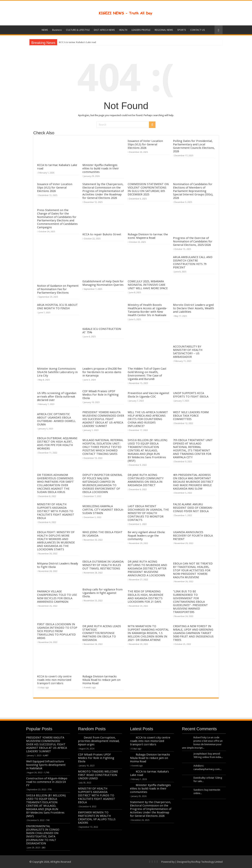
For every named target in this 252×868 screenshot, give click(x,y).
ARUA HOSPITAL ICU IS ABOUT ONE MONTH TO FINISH (57, 307)
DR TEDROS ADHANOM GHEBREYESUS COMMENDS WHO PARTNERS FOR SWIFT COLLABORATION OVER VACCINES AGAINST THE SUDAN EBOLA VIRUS (55, 483)
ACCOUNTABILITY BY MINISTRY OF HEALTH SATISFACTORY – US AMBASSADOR (188, 352)
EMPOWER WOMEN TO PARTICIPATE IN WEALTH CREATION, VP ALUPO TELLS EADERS (97, 818)
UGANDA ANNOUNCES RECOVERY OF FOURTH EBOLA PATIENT (193, 536)
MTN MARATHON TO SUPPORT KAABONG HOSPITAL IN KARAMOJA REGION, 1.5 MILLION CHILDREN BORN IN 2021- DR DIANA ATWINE (148, 633)
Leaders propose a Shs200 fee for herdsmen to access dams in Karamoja (102, 372)
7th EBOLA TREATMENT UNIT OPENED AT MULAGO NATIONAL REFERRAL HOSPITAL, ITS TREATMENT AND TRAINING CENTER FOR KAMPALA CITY (193, 449)
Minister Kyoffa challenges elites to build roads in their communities (101, 168)
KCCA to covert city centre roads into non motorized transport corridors (54, 680)
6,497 (46, 755)
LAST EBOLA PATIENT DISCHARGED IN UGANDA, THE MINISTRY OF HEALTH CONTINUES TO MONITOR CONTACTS (148, 513)
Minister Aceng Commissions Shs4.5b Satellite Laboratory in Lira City (57, 372)
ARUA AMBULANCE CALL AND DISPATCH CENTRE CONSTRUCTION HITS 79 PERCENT (193, 262)
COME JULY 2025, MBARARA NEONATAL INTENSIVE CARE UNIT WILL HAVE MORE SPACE (148, 285)
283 (44, 848)
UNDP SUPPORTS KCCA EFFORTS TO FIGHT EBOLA (191, 395)
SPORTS (182, 30)
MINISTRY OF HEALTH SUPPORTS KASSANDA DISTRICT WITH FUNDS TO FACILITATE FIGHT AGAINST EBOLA (56, 511)
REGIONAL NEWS (164, 30)
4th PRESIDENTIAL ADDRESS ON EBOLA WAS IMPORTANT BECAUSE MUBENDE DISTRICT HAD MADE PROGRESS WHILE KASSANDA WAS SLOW (193, 482)
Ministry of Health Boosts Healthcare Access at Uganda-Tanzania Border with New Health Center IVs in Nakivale (147, 310)
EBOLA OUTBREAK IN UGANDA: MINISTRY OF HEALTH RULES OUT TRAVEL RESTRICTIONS (103, 565)
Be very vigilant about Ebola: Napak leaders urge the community (146, 536)
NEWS (45, 30)
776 (50, 789)
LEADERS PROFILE (141, 30)
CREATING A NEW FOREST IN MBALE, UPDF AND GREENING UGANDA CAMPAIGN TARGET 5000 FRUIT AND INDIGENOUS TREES (193, 633)
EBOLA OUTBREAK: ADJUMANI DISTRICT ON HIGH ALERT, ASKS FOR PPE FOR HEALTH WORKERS (57, 443)
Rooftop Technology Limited (207, 862)
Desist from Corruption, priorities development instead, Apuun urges (99, 741)
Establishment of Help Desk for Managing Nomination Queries (103, 283)
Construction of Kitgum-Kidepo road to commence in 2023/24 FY (47, 782)
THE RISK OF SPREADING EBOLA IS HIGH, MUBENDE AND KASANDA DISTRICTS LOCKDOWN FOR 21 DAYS (146, 597)
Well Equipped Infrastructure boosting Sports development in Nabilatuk (46, 765)
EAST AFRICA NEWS (104, 30)
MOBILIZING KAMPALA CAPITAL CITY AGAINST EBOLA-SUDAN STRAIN (103, 510)
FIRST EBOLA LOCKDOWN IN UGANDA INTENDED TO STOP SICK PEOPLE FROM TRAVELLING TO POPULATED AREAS (57, 631)
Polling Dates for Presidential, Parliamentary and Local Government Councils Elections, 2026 (194, 146)
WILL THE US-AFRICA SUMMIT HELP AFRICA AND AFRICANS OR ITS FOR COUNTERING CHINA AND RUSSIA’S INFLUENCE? (148, 419)
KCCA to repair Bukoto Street (102, 234)
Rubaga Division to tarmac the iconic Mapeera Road (148, 236)
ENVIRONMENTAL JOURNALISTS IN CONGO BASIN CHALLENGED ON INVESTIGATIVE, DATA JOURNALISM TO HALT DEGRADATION (43, 835)
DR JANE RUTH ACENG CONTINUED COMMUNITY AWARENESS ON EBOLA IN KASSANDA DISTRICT (146, 480)
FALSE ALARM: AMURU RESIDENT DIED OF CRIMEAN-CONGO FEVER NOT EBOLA (193, 508)
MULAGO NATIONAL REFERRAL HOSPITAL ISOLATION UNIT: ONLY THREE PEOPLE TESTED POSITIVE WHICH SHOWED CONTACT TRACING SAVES (103, 447)
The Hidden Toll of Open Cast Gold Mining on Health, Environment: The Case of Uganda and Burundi (147, 374)
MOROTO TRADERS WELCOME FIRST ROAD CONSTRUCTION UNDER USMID (98, 775)
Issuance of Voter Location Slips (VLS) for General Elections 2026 (145, 144)
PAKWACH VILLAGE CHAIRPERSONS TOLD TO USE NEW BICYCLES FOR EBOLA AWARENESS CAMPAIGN (57, 597)
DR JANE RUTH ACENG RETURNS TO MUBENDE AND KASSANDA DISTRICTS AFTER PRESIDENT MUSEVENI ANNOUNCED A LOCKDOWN (147, 568)
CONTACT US (198, 30)
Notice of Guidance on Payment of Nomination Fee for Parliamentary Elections (58, 289)
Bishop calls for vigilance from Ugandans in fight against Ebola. (102, 593)
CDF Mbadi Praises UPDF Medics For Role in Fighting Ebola (100, 395)
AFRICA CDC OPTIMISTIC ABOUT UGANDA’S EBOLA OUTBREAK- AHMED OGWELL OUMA (56, 419)
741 (48, 820)
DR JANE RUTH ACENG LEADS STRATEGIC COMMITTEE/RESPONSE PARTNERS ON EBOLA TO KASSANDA (102, 633)
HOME (34, 29)
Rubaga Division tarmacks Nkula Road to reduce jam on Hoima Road (101, 680)
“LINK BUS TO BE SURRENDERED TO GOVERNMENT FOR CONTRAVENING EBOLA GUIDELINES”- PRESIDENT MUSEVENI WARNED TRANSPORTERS (190, 602)
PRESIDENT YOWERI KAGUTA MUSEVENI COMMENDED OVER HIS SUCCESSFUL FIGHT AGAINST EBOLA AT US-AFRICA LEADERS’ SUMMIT (103, 419)
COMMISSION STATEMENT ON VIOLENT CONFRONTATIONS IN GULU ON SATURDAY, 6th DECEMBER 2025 (148, 189)
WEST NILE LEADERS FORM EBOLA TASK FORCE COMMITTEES (191, 416)
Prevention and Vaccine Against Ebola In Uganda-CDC (148, 395)
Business (57, 30)
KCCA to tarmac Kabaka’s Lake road (77, 42)
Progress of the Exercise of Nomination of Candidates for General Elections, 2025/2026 (193, 241)
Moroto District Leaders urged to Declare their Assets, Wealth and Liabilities (193, 308)
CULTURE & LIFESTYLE (78, 30)
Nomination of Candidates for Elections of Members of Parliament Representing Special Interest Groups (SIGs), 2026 (193, 191)
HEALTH (123, 30)
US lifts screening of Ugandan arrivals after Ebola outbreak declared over (57, 397)
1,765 (47, 772)
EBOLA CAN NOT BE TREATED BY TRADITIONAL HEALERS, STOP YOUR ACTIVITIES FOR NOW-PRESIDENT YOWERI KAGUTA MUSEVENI (193, 570)
